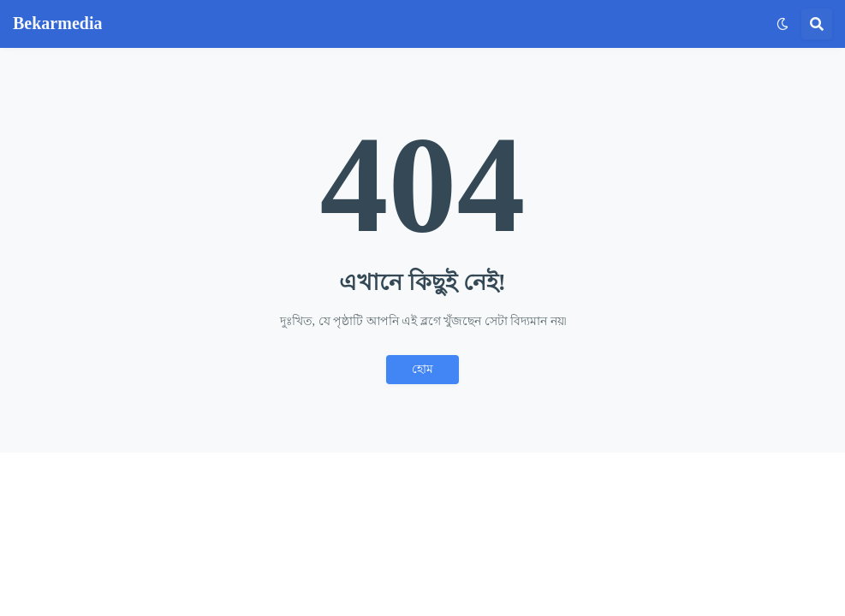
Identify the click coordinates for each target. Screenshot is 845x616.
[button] (783, 24)
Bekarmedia (57, 23)
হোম (422, 369)
